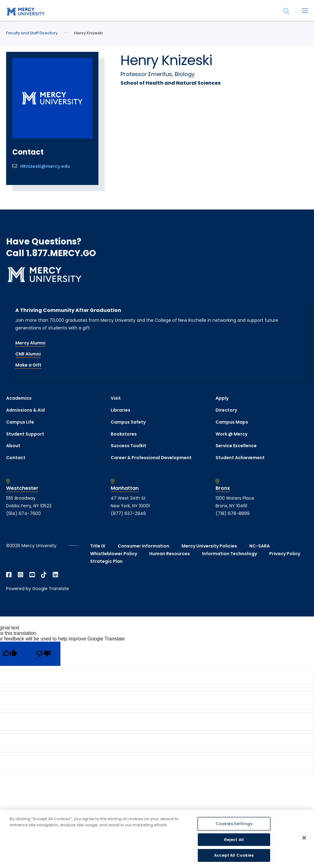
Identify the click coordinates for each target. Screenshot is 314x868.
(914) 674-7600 (23, 513)
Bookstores (124, 434)
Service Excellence (236, 446)
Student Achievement (240, 458)
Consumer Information (144, 546)
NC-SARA (260, 546)
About (13, 446)
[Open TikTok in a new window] (44, 575)
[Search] (286, 11)
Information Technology (230, 554)
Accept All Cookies (234, 855)
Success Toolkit (128, 446)
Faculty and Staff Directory (32, 33)
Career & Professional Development (151, 458)
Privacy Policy (285, 554)
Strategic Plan (106, 561)
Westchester (22, 488)
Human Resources (170, 554)
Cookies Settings (234, 824)
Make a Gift (28, 365)
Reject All (234, 840)
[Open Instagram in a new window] (21, 575)
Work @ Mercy (232, 434)
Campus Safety (128, 422)
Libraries (121, 410)
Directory (226, 410)
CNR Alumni (28, 354)
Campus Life (20, 422)
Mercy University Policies (209, 546)
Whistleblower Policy (114, 554)
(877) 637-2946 (128, 513)
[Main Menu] (305, 11)
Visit (116, 398)
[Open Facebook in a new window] (9, 575)
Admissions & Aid (25, 410)
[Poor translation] (44, 654)
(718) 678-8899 (233, 513)
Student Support (25, 434)
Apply (222, 398)
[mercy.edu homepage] (25, 12)
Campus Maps (232, 422)
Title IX (98, 546)
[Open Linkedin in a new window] (56, 575)
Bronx (223, 488)
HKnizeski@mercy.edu (45, 166)
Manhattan (125, 488)
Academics (19, 398)
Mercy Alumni (30, 343)
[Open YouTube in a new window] (32, 575)
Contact (16, 458)
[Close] (304, 838)
